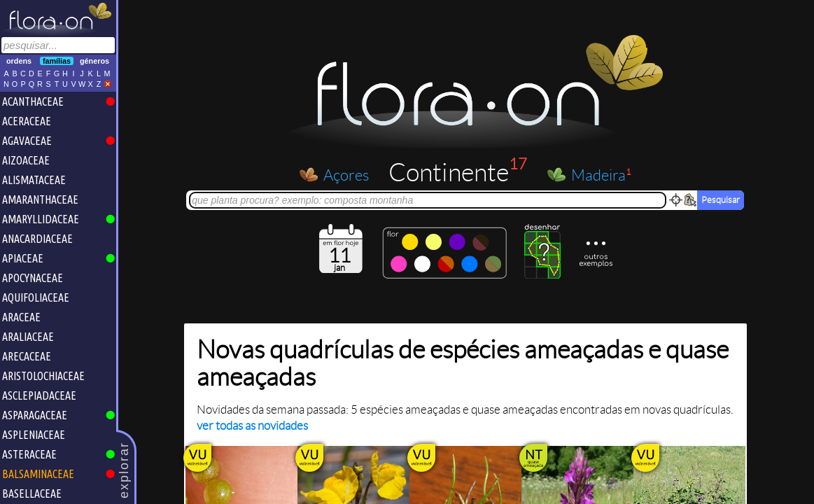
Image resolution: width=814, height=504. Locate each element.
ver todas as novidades (253, 426)
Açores (347, 174)
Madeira (602, 175)
